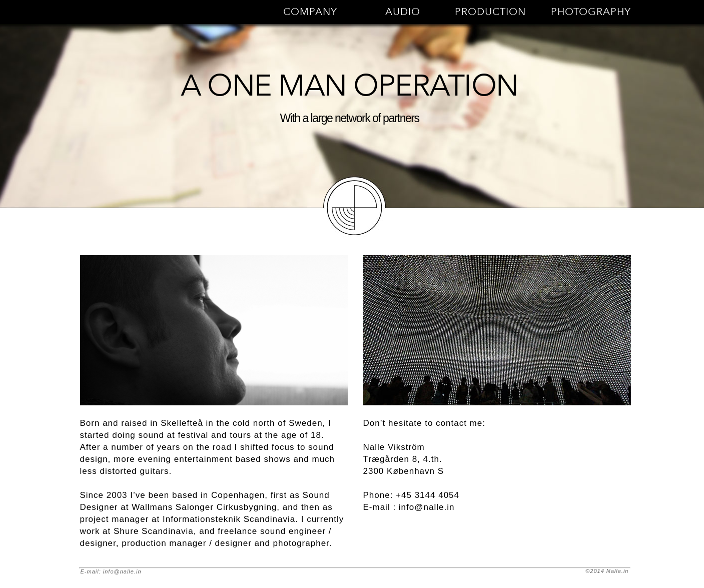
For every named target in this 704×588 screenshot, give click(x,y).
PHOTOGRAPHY (591, 12)
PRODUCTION (490, 12)
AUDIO (403, 12)
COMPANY (310, 12)
